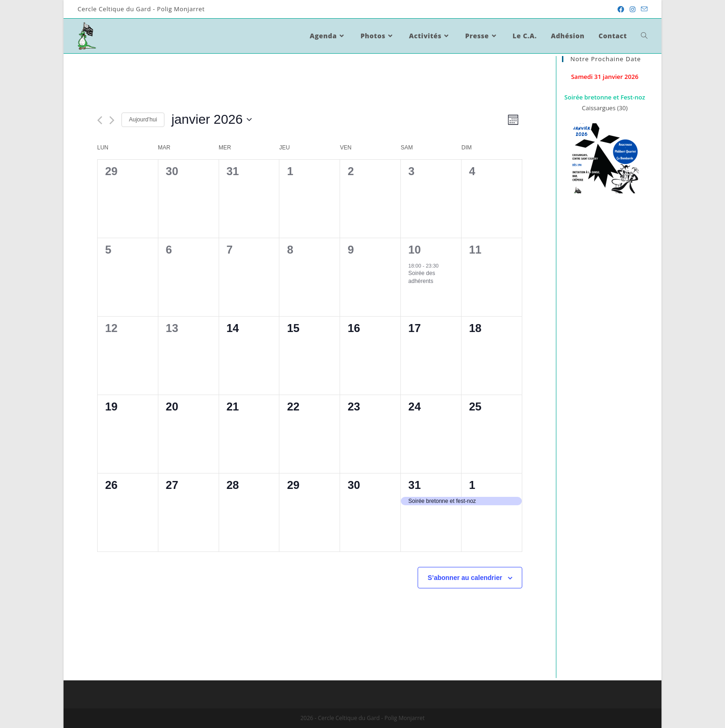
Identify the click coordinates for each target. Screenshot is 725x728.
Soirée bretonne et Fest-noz (605, 97)
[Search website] (644, 36)
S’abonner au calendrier (465, 578)
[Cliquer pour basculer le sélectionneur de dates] (212, 120)
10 (415, 250)
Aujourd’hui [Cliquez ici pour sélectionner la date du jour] (143, 120)
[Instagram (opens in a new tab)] (633, 9)
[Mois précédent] (100, 120)
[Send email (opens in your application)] (643, 9)
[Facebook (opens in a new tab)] (621, 9)
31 (415, 485)
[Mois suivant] (112, 120)
